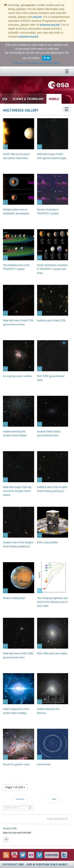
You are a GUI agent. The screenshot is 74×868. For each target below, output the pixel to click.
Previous (20, 799)
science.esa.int (50, 25)
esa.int (37, 17)
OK (48, 58)
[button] (6, 840)
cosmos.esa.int (28, 37)
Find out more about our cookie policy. (37, 63)
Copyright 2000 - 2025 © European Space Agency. (35, 865)
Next (54, 799)
